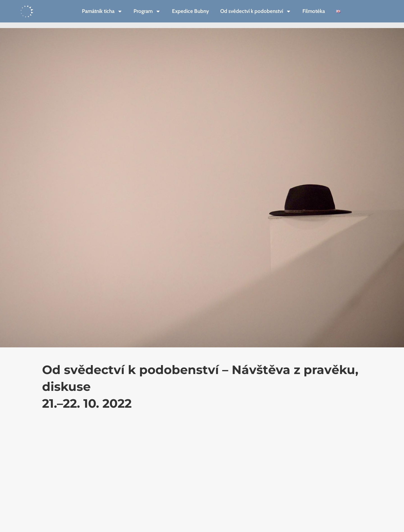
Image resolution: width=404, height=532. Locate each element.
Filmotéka (314, 11)
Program (147, 11)
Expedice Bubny (190, 11)
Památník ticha (102, 11)
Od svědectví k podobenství (256, 11)
